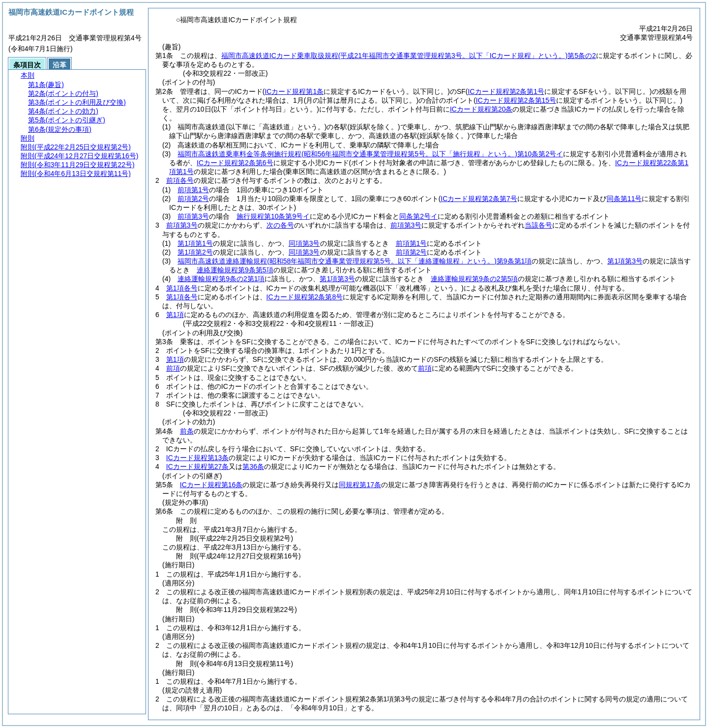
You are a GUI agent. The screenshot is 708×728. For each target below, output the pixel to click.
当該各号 (538, 225)
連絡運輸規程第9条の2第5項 (474, 279)
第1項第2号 (195, 252)
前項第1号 (193, 190)
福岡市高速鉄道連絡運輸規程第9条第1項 (354, 261)
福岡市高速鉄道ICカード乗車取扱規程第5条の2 (409, 56)
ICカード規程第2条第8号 (305, 297)
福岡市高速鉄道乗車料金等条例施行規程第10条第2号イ (370, 154)
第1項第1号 (195, 243)
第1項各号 (182, 288)
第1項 (175, 315)
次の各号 (280, 225)
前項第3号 (193, 216)
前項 (173, 368)
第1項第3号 (625, 261)
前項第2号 (193, 199)
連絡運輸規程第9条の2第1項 (221, 279)
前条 (187, 431)
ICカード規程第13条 (198, 458)
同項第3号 (304, 243)
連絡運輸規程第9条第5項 (235, 270)
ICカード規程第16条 (211, 485)
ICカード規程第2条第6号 (235, 163)
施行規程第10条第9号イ (273, 216)
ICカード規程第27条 (198, 466)
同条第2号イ (418, 216)
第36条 (253, 466)
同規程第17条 (360, 485)
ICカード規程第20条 (481, 109)
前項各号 (180, 180)
